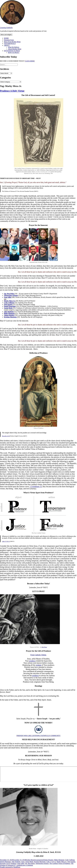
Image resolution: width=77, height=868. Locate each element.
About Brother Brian (15, 49)
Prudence (13, 863)
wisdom (38, 665)
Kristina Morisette (40, 862)
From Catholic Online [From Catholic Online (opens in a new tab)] (38, 655)
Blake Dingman (59, 860)
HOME (6, 38)
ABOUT (7, 45)
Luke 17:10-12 (6, 541)
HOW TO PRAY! (14, 53)
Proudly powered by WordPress (10, 867)
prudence (32, 661)
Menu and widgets (6, 35)
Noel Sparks (71, 862)
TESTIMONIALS (10, 44)
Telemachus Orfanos (42, 863)
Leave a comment (27, 865)
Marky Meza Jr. (62, 862)
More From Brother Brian (12, 42)
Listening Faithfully (6, 28)
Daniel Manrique (5, 862)
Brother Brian (30, 860)
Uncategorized (39, 860)
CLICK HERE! (30, 61)
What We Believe (14, 47)
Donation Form (9, 40)
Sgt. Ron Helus (30, 863)
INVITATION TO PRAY (12, 51)
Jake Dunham (16, 862)
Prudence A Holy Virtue (12, 91)
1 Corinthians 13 (36, 487)
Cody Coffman (70, 860)
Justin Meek (29, 862)
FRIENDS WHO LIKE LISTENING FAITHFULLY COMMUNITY (38, 736)
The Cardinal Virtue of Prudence (60, 863)
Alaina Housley (49, 860)
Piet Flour (44, 647)
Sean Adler (21, 863)
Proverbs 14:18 (6, 436)
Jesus (23, 862)
